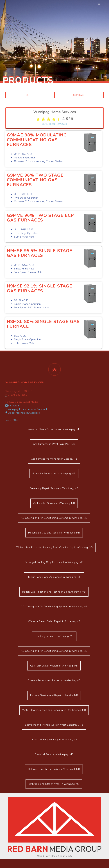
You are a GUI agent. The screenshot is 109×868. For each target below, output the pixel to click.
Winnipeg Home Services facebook (26, 409)
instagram (12, 406)
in (54, 429)
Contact (79, 95)
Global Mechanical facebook (23, 413)
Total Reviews (55, 204)
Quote (30, 95)
